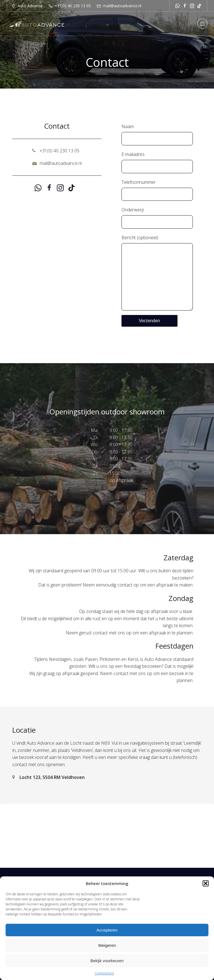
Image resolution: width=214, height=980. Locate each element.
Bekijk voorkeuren (107, 961)
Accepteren (107, 930)
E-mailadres (157, 162)
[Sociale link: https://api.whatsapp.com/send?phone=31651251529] (177, 6)
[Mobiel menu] (202, 24)
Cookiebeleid (104, 973)
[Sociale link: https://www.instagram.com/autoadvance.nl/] (192, 6)
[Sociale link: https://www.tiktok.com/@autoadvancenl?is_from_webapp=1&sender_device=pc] (199, 6)
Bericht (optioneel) (157, 273)
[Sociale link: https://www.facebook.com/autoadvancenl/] (185, 6)
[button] (206, 883)
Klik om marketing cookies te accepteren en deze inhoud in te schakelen (107, 836)
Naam (157, 134)
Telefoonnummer (157, 190)
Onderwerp (157, 218)
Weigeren (107, 945)
